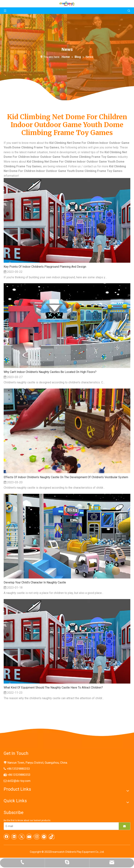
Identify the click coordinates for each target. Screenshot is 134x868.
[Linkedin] (14, 837)
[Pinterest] (44, 837)
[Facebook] (7, 837)
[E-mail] (60, 826)
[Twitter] (22, 837)
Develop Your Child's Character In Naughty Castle (35, 582)
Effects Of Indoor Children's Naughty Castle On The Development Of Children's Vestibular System (66, 477)
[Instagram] (37, 837)
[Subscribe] (124, 826)
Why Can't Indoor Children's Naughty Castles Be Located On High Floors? (50, 372)
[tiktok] (52, 837)
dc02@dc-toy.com (19, 781)
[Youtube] (29, 837)
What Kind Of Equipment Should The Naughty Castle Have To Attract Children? (53, 688)
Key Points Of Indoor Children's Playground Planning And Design (45, 267)
